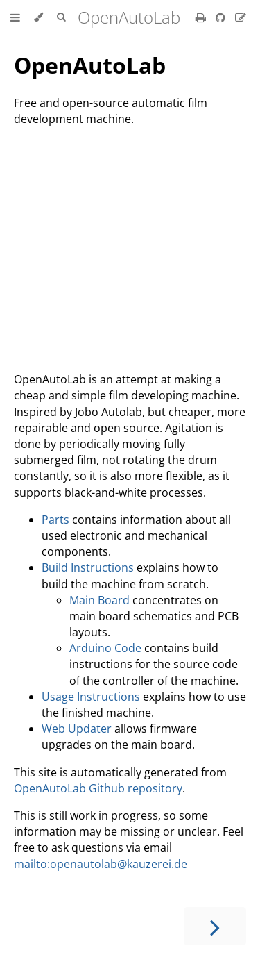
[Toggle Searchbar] (61, 17)
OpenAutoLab (90, 65)
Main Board (99, 600)
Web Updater (77, 729)
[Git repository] (222, 17)
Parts (55, 520)
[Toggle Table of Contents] (15, 17)
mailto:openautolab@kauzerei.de (101, 864)
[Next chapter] (215, 926)
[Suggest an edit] (241, 17)
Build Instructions (88, 567)
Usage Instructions (91, 697)
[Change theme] (38, 17)
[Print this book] (202, 17)
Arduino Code (105, 648)
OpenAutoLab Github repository (98, 788)
